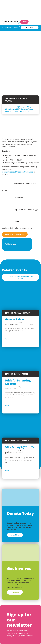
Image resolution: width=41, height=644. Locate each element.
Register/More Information (15, 234)
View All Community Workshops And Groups (21, 277)
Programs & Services (11, 28)
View (13, 339)
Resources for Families (11, 22)
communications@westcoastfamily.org (17, 172)
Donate (24, 22)
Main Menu (30, 28)
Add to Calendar (16, 244)
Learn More (15, 535)
